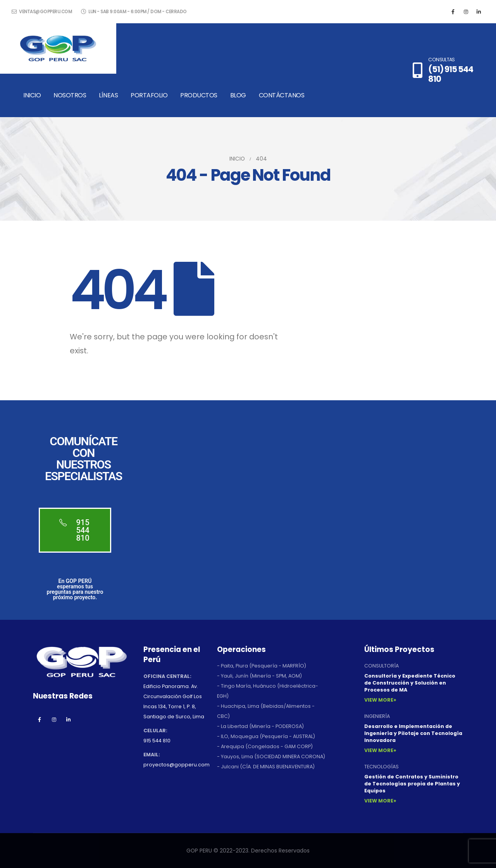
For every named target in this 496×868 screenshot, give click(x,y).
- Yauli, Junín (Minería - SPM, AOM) (259, 676)
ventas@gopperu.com (42, 12)
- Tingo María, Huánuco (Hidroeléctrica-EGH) (268, 691)
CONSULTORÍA (381, 666)
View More (379, 700)
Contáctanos (282, 95)
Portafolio (149, 95)
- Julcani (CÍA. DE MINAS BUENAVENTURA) (266, 767)
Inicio (32, 95)
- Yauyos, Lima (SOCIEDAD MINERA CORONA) (271, 756)
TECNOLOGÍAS (381, 767)
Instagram (54, 719)
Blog (238, 95)
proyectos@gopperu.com (177, 765)
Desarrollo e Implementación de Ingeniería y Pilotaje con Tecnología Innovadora (413, 733)
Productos (199, 95)
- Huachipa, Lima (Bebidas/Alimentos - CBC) (266, 711)
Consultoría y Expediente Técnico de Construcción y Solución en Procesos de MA (410, 683)
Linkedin (68, 719)
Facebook (40, 719)
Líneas (108, 95)
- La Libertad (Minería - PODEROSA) (260, 726)
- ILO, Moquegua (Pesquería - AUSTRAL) (266, 736)
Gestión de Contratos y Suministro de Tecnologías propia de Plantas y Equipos (412, 784)
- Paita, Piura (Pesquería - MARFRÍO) (262, 666)
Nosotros (70, 95)
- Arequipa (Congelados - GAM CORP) (265, 746)
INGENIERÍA (377, 716)
